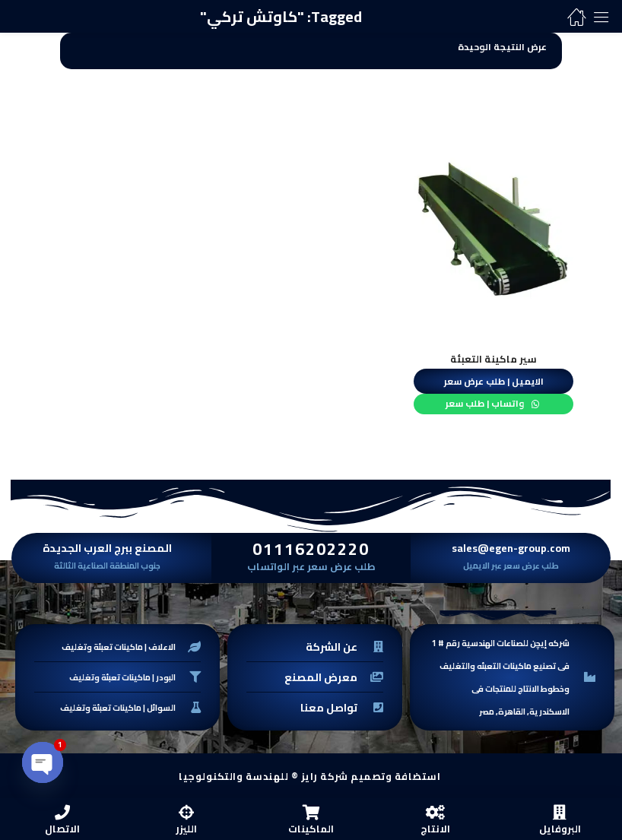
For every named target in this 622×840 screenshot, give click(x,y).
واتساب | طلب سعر (486, 403)
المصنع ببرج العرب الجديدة (107, 547)
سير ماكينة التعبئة (493, 359)
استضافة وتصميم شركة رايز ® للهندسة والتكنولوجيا (309, 775)
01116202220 (311, 547)
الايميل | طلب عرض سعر (494, 380)
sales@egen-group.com (511, 547)
